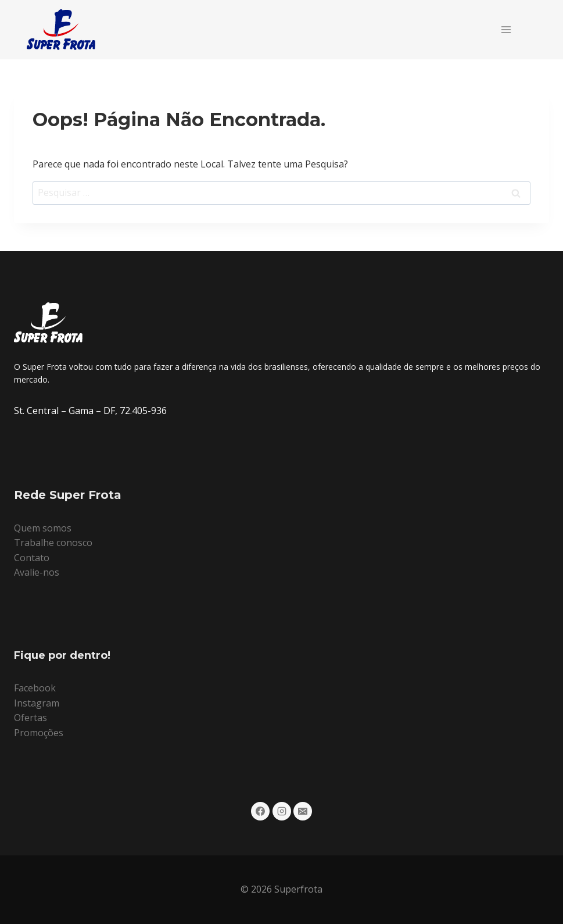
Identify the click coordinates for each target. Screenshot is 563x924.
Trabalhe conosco (53, 543)
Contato (32, 558)
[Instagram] (282, 811)
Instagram (37, 703)
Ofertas (31, 718)
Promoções (39, 733)
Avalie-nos (37, 572)
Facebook (35, 688)
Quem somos (43, 528)
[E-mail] (303, 811)
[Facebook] (260, 811)
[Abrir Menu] (506, 29)
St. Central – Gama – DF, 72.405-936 (90, 411)
